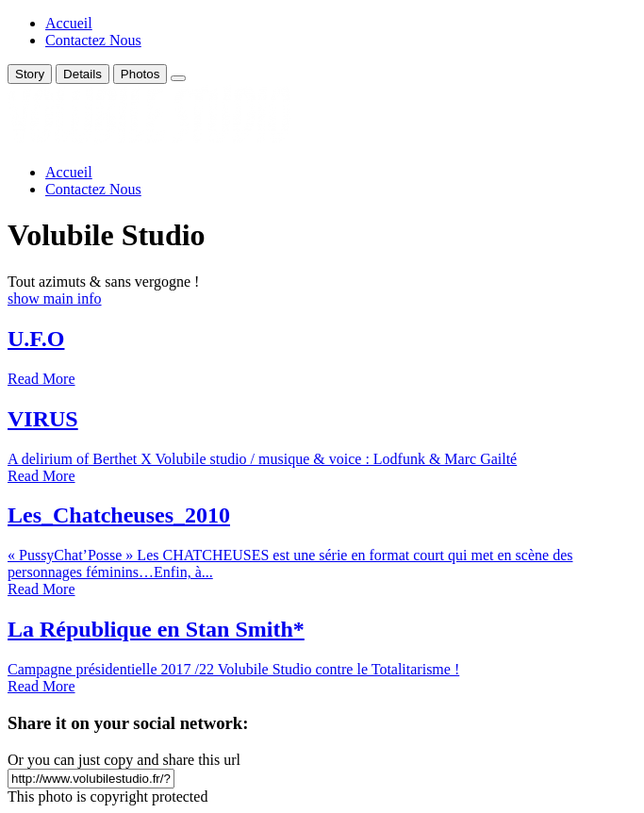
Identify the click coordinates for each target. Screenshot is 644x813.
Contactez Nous (93, 40)
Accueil (69, 23)
